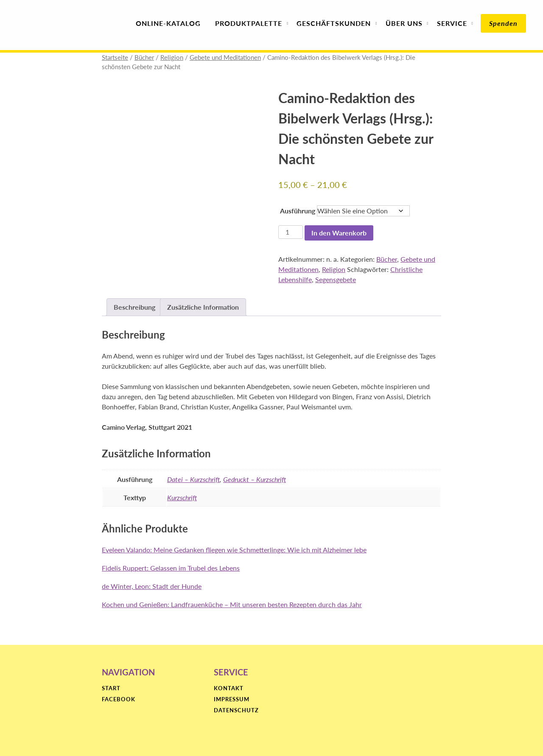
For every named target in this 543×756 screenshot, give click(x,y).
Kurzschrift (182, 497)
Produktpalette (249, 23)
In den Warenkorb (339, 233)
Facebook (119, 700)
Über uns (404, 23)
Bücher (144, 57)
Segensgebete (336, 279)
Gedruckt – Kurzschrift (255, 479)
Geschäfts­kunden (334, 23)
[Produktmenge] (291, 232)
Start (111, 689)
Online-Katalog (168, 23)
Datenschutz (236, 711)
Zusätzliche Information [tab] (203, 307)
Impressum (232, 700)
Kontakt (229, 689)
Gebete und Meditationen (225, 57)
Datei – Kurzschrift (193, 479)
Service (452, 23)
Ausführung (298, 211)
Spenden (503, 23)
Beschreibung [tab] (134, 307)
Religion (172, 57)
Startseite (115, 57)
